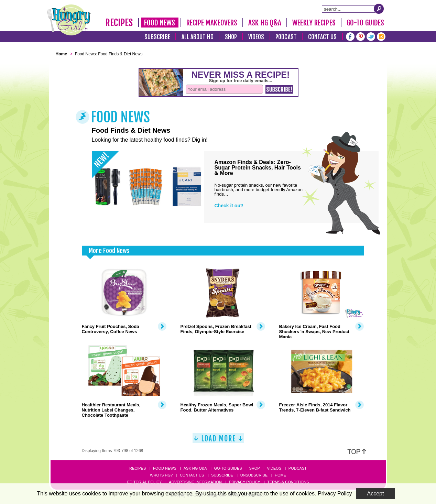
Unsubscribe (254, 475)
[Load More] (218, 441)
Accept (376, 494)
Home (280, 475)
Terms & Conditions (288, 482)
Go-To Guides (365, 23)
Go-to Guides (228, 468)
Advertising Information (195, 482)
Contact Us (323, 37)
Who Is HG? (161, 475)
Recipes (119, 23)
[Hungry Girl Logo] (69, 20)
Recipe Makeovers (212, 23)
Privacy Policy (245, 482)
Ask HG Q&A (265, 23)
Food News (160, 23)
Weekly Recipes (314, 23)
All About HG (198, 37)
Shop (231, 37)
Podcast (286, 37)
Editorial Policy (145, 482)
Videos (256, 37)
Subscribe (157, 37)
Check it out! (229, 206)
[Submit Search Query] (379, 9)
